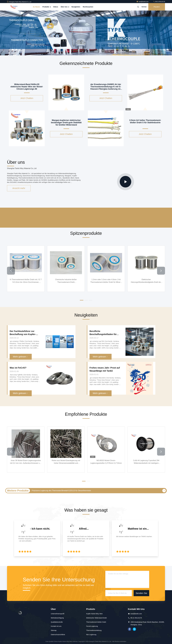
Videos (56, 7)
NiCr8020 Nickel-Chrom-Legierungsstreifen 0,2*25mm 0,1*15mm (106, 462)
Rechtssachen (88, 7)
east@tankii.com (143, 2)
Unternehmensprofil (57, 614)
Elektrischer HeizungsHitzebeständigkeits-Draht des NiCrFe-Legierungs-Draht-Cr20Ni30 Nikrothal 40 (146, 281)
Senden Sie (141, 593)
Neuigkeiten (76, 7)
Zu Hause (36, 7)
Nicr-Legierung (91, 635)
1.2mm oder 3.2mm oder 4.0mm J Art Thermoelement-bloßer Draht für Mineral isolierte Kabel (106, 281)
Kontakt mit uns (56, 626)
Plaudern (157, 7)
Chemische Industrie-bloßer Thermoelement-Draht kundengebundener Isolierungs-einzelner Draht (66, 281)
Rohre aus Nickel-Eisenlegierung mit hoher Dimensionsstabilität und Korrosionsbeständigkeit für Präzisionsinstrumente (66, 462)
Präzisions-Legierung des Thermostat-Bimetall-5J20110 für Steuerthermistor (61, 491)
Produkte (46, 7)
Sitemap (54, 630)
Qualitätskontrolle (57, 622)
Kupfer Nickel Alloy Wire (94, 614)
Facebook (130, 629)
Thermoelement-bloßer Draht (96, 622)
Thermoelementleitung (94, 630)
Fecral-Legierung (92, 626)
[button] (11, 271)
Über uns (65, 7)
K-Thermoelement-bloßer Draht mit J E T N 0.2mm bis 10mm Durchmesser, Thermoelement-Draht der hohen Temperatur (26, 281)
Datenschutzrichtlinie (58, 635)
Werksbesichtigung (57, 618)
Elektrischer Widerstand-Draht (96, 618)
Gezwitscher (134, 629)
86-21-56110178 (159, 2)
